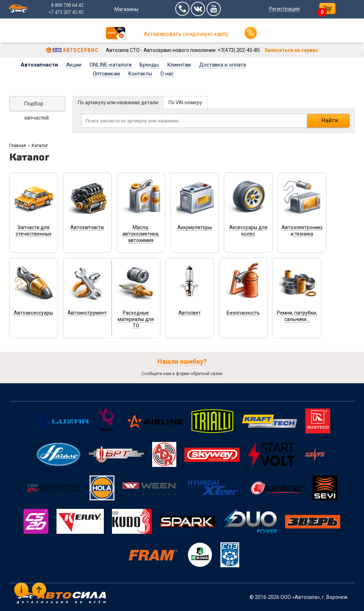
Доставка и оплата (223, 65)
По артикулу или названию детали (118, 102)
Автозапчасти (39, 65)
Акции (74, 65)
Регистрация (284, 9)
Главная (18, 146)
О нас (167, 74)
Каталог (40, 146)
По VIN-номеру (185, 102)
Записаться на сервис (291, 50)
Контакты (140, 74)
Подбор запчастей (36, 106)
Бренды (149, 65)
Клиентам (179, 65)
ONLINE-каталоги (111, 65)
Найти (330, 120)
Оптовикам (106, 74)
